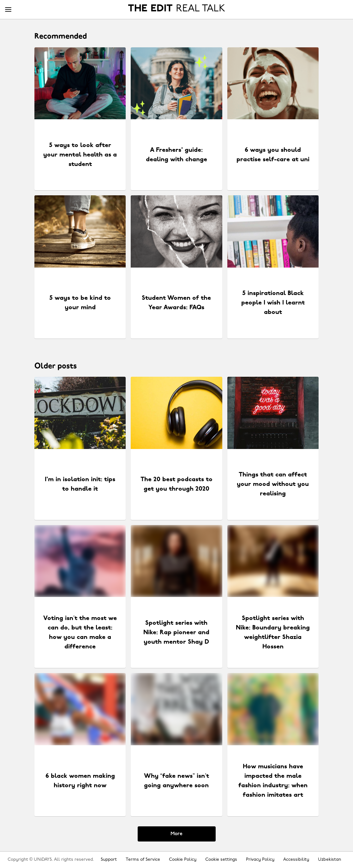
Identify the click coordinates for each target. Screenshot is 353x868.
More (176, 834)
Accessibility (296, 860)
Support (109, 860)
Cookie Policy (183, 860)
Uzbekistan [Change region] (329, 860)
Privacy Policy (260, 860)
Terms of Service (143, 860)
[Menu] (8, 10)
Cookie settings (221, 860)
